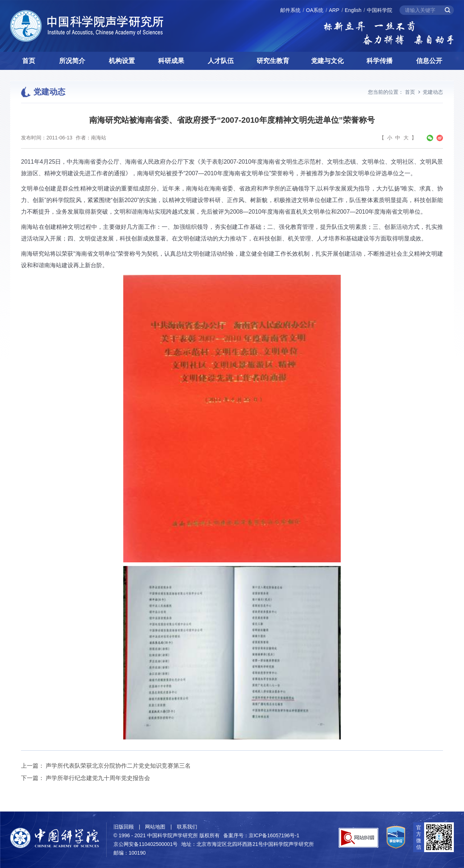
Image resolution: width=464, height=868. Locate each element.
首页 (29, 61)
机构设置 (122, 61)
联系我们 (187, 827)
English (353, 10)
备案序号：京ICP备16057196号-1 (261, 835)
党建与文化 (327, 61)
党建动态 (433, 92)
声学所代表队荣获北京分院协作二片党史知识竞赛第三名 (118, 766)
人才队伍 (221, 61)
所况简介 (72, 61)
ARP (334, 10)
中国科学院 (380, 10)
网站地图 (155, 827)
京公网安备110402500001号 (146, 844)
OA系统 (315, 10)
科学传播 (380, 61)
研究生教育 (273, 61)
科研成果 (171, 61)
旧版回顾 (124, 827)
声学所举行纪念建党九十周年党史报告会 (98, 778)
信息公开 (429, 61)
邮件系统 (290, 10)
